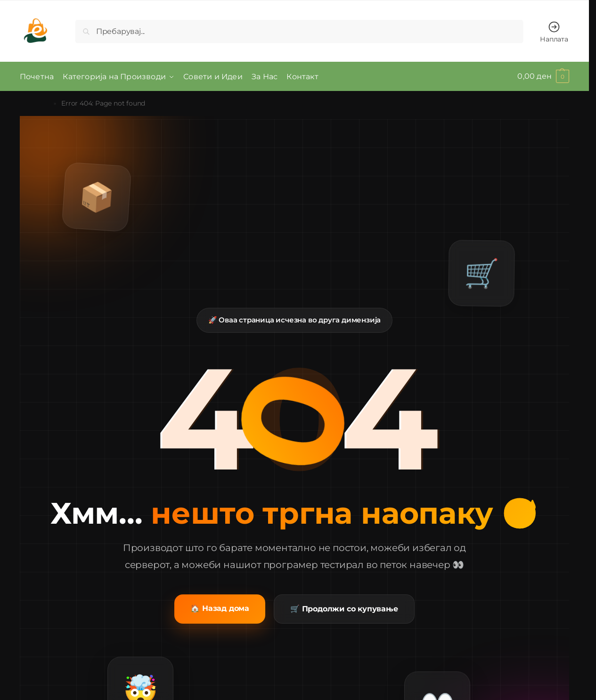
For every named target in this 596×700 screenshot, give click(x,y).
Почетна (34, 103)
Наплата (554, 32)
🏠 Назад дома (220, 608)
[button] (543, 76)
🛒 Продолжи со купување (344, 608)
